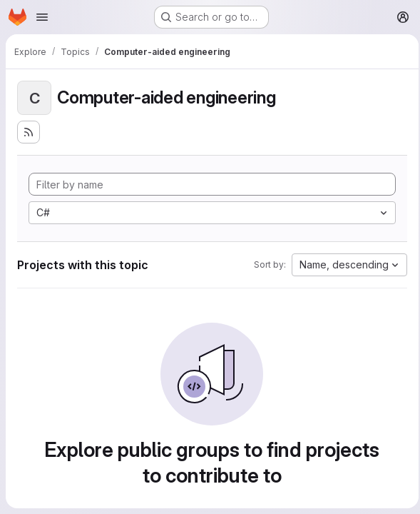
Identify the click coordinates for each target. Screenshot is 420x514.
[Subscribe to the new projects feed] (29, 132)
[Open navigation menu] (42, 17)
